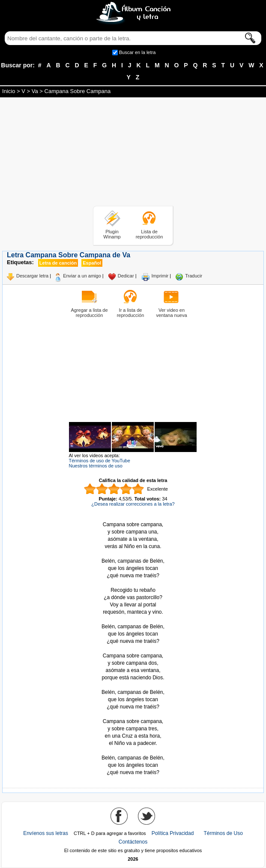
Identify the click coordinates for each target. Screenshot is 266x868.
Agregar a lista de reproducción (89, 313)
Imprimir (160, 276)
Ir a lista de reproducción (131, 313)
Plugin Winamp (112, 234)
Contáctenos (133, 842)
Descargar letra (32, 276)
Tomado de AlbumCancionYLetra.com (133, 751)
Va (35, 91)
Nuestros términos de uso (96, 466)
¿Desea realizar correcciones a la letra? (133, 504)
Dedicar (126, 276)
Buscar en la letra (137, 52)
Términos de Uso (223, 833)
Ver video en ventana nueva (171, 313)
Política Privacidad (173, 833)
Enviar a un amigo (82, 276)
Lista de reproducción (149, 234)
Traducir (194, 276)
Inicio (9, 91)
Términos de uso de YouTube (100, 461)
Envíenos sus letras (46, 833)
